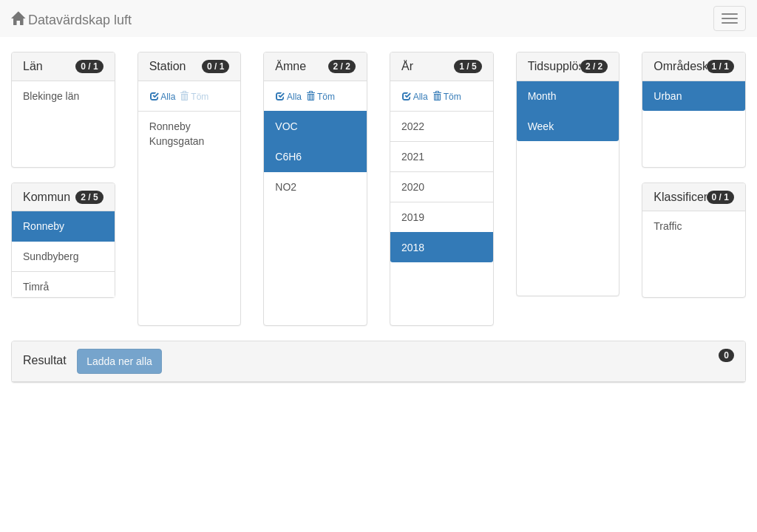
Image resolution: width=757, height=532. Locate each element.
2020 (413, 187)
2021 (413, 157)
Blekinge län (51, 96)
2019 (413, 217)
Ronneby (44, 226)
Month (542, 96)
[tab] (378, 362)
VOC (286, 126)
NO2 (286, 187)
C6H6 (288, 157)
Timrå (36, 287)
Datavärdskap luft (71, 20)
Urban (668, 96)
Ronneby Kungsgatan (177, 134)
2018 (413, 248)
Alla (163, 97)
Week (541, 126)
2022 (413, 126)
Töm (320, 97)
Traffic (668, 226)
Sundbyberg (51, 256)
